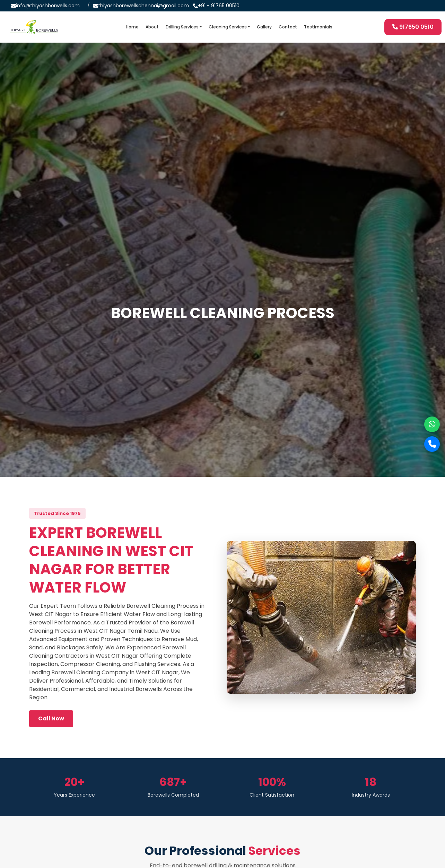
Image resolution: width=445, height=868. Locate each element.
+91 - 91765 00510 (219, 6)
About (152, 27)
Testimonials (318, 27)
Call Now (51, 718)
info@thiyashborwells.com (48, 6)
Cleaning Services (228, 27)
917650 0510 (413, 27)
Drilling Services (182, 27)
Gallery (264, 27)
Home (132, 27)
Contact (288, 27)
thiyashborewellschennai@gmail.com (143, 6)
